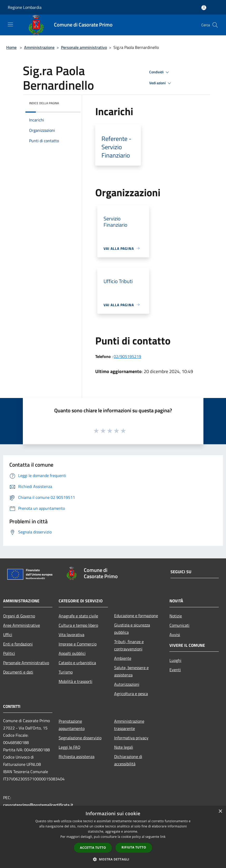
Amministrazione (39, 47)
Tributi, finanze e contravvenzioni (129, 645)
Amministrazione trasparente (129, 725)
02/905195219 (127, 356)
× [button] (220, 811)
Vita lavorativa (71, 635)
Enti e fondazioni (18, 644)
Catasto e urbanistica (77, 663)
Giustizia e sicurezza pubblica (132, 629)
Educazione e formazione (136, 616)
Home (11, 47)
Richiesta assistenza (77, 756)
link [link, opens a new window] (163, 837)
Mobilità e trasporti (76, 681)
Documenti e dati (18, 672)
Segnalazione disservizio (80, 738)
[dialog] (113, 837)
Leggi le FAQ (70, 747)
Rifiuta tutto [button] (134, 847)
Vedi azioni (161, 83)
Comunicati (179, 625)
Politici (9, 653)
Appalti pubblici (72, 653)
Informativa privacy (131, 738)
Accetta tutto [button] (93, 848)
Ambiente (123, 658)
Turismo (66, 672)
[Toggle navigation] (10, 24)
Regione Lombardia (25, 7)
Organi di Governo (19, 616)
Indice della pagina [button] (44, 103)
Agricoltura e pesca (131, 694)
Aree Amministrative (22, 625)
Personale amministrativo (84, 47)
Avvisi (175, 635)
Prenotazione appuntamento (72, 725)
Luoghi (175, 660)
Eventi (175, 670)
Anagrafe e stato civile (78, 616)
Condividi (160, 72)
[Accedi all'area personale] (204, 8)
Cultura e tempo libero (78, 625)
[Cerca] (215, 25)
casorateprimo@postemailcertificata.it (38, 805)
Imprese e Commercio (78, 644)
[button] (113, 859)
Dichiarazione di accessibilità (128, 760)
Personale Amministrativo (26, 663)
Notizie (176, 616)
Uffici (8, 635)
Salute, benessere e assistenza (131, 671)
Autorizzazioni (127, 684)
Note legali (124, 747)
